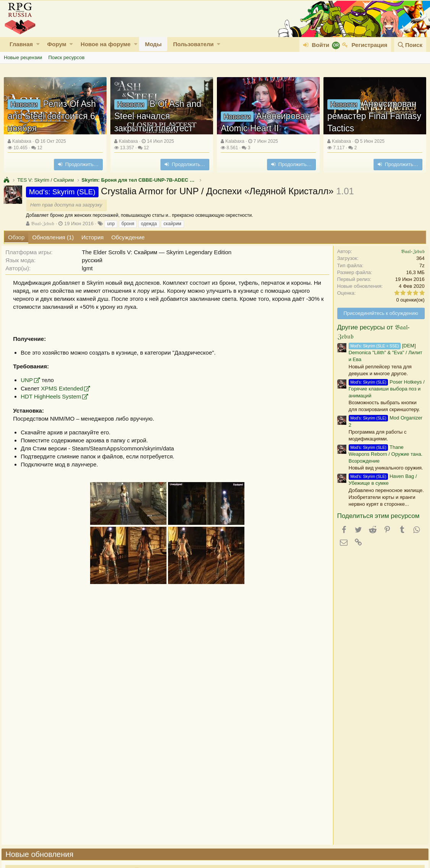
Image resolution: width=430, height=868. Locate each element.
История (92, 237)
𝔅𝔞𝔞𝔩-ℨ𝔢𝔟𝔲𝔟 (43, 223)
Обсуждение (128, 237)
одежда (149, 224)
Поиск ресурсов (66, 57)
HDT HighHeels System (53, 396)
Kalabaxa (22, 141)
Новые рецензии (23, 57)
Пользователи (193, 44)
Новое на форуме (106, 44)
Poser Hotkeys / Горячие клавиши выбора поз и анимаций (384, 389)
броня (128, 224)
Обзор (16, 237)
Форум (57, 44)
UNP (29, 380)
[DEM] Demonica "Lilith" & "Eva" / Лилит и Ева (383, 353)
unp (111, 224)
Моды (153, 44)
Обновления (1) (53, 237)
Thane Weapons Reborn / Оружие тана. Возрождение (383, 454)
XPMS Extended (64, 388)
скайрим (172, 224)
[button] (38, 44)
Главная (21, 44)
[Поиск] (410, 45)
